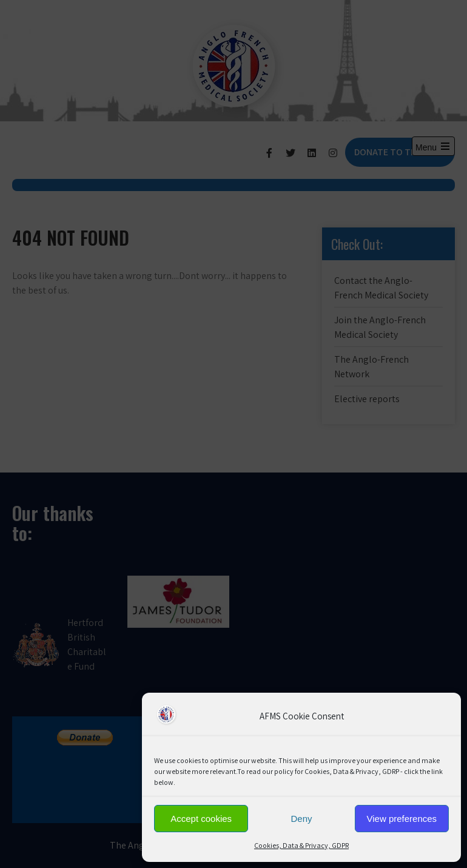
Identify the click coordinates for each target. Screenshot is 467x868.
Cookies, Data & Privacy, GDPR (301, 845)
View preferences (402, 819)
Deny (301, 819)
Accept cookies (201, 819)
